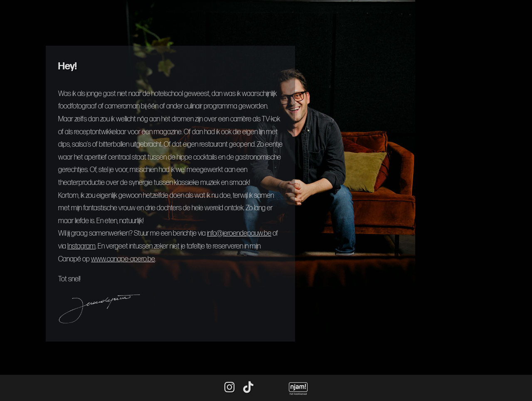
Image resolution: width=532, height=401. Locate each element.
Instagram (81, 246)
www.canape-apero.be (123, 259)
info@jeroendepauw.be (239, 233)
